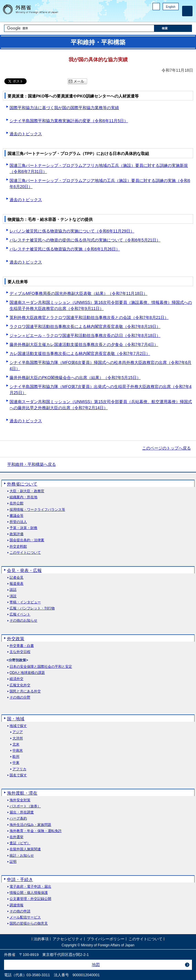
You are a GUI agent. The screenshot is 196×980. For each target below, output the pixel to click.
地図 (96, 965)
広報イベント (20, 614)
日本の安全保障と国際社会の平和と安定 (41, 667)
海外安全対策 (20, 800)
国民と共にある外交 (25, 691)
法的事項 (41, 939)
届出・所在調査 (22, 812)
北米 (16, 745)
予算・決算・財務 (23, 528)
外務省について (22, 484)
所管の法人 (18, 522)
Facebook (161, 16)
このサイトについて (25, 553)
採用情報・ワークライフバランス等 (37, 510)
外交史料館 (18, 547)
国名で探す (18, 775)
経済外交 (17, 679)
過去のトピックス (26, 134)
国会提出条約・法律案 (27, 540)
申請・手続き (20, 879)
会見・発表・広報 (24, 570)
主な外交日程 (20, 652)
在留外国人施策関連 (25, 849)
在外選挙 (17, 837)
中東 (16, 763)
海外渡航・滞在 (22, 793)
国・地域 (16, 719)
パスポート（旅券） (25, 806)
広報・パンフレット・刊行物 (32, 608)
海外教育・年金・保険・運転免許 (36, 831)
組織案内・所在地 (23, 497)
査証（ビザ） (20, 843)
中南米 (18, 751)
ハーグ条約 (18, 819)
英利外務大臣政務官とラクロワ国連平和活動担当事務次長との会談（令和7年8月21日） (89, 317)
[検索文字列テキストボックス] (79, 28)
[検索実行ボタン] (173, 28)
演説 (13, 596)
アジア (18, 732)
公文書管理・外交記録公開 (30, 899)
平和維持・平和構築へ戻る (32, 464)
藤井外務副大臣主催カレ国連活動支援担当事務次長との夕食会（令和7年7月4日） (84, 344)
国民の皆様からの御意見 (29, 924)
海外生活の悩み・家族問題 (30, 825)
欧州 (16, 757)
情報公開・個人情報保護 (29, 893)
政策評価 (17, 534)
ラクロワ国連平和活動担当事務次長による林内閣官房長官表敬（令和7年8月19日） (85, 326)
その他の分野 (20, 697)
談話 (13, 590)
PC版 (156, 7)
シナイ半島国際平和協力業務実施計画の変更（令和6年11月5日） (69, 121)
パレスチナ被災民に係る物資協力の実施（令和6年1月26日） (65, 249)
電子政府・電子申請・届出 (30, 887)
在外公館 (17, 503)
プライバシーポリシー (106, 939)
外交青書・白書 (22, 646)
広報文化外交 (20, 685)
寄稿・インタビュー (25, 602)
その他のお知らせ (23, 621)
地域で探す (18, 726)
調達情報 (17, 905)
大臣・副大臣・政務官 (27, 491)
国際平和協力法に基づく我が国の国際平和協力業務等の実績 (64, 108)
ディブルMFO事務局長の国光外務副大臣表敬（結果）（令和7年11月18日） (78, 293)
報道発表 (17, 584)
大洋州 (18, 738)
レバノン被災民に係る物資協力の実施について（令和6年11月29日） (72, 231)
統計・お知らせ (22, 856)
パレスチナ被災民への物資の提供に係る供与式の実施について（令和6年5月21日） (85, 240)
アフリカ (19, 769)
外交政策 (16, 639)
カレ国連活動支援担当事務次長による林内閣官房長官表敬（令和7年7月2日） (80, 353)
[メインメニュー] (187, 11)
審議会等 (17, 516)
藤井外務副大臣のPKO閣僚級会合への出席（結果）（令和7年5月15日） (75, 378)
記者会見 (17, 578)
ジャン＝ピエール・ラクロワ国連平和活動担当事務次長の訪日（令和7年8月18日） (85, 335)
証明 (13, 862)
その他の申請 (20, 911)
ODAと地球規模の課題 (27, 673)
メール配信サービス (25, 917)
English (171, 7)
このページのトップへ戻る (166, 448)
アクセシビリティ (68, 939)
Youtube (175, 16)
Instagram (168, 16)
